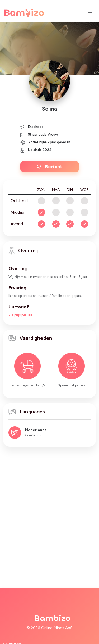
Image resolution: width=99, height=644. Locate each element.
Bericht (49, 167)
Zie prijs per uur (20, 315)
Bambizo (52, 618)
